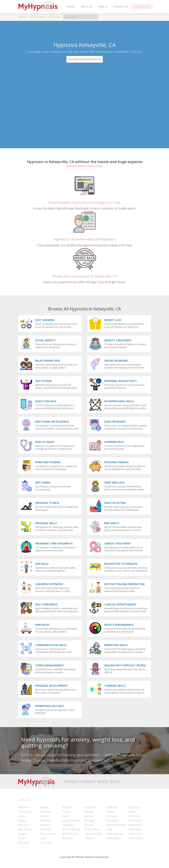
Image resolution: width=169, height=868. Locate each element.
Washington (113, 838)
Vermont (68, 838)
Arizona (67, 807)
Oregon (23, 834)
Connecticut (25, 812)
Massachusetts (71, 820)
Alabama (23, 807)
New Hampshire (116, 825)
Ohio (109, 829)
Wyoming (46, 843)
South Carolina (93, 834)
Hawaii (110, 812)
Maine (22, 820)
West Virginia (136, 838)
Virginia (89, 838)
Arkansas (90, 807)
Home (71, 7)
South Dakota (115, 834)
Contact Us (121, 7)
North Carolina (71, 829)
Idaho (132, 812)
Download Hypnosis (85, 59)
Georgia (89, 812)
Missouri (23, 825)
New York (46, 829)
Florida (66, 812)
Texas (22, 838)
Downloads (142, 7)
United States (37, 17)
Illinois (22, 816)
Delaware (46, 812)
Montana (46, 825)
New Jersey (135, 825)
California (54, 17)
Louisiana (134, 816)
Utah (43, 838)
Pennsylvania (48, 834)
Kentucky (112, 816)
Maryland (46, 820)
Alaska (44, 807)
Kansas (89, 816)
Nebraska (68, 825)
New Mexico (25, 829)
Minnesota (113, 820)
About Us (86, 7)
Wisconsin (24, 843)
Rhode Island (70, 834)
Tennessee (135, 834)
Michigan (90, 820)
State (103, 7)
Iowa (65, 816)
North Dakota (93, 829)
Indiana (45, 816)
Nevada (89, 825)
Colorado (134, 807)
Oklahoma (135, 829)
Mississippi (135, 820)
